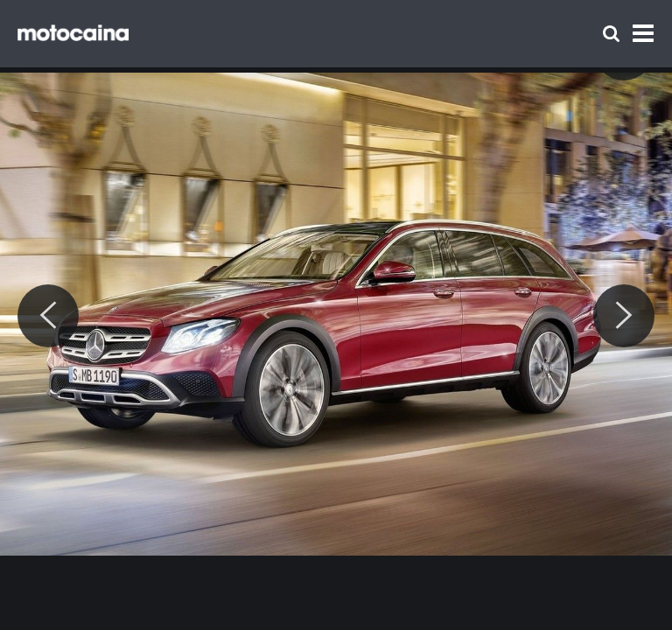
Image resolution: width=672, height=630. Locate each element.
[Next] (624, 316)
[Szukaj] (611, 34)
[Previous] (48, 316)
